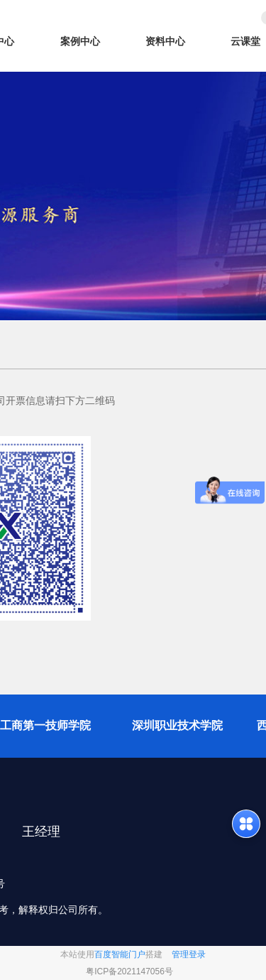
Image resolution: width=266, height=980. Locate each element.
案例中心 (80, 41)
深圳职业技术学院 (177, 725)
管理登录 (189, 954)
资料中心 (165, 41)
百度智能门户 (120, 954)
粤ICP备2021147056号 (129, 971)
